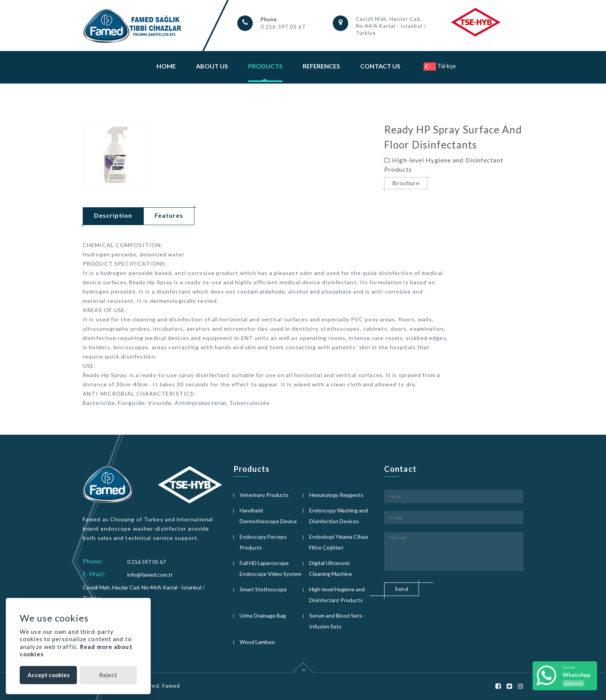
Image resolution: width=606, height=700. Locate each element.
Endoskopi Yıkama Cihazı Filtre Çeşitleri (339, 542)
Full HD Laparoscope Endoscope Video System (271, 568)
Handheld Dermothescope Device (268, 516)
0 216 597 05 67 (283, 27)
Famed (171, 685)
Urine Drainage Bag (263, 615)
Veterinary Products (264, 495)
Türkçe (440, 66)
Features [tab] (169, 215)
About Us (212, 66)
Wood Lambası (257, 642)
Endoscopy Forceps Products (263, 542)
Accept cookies (49, 675)
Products (265, 66)
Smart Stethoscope (263, 589)
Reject (108, 675)
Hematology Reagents (336, 495)
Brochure (406, 183)
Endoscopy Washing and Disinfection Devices (339, 516)
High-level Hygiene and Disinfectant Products (337, 595)
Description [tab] (113, 215)
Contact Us (380, 66)
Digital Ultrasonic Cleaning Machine (331, 568)
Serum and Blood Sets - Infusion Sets (337, 621)
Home (166, 66)
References (321, 66)
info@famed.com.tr (150, 575)
